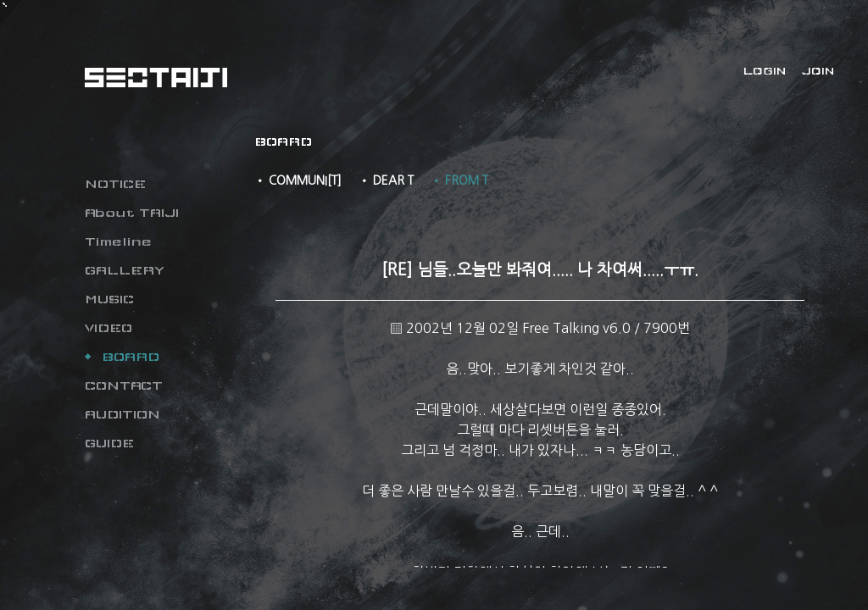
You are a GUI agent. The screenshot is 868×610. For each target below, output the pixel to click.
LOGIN (765, 71)
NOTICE (115, 184)
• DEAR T (386, 180)
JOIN (818, 71)
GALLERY (125, 270)
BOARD (131, 357)
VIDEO (108, 328)
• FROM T (459, 180)
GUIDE (109, 443)
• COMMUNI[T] (298, 180)
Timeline (118, 241)
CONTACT (124, 385)
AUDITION (122, 414)
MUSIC (109, 299)
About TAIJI (132, 213)
